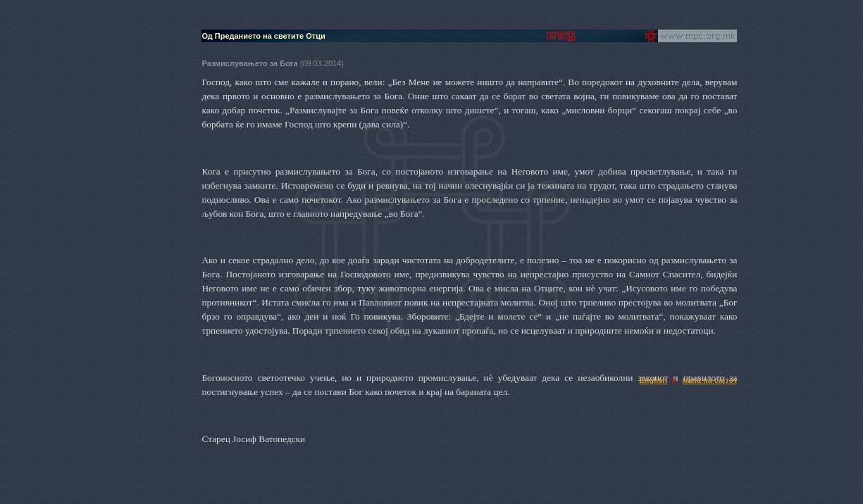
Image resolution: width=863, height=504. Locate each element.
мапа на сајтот (709, 380)
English (653, 380)
